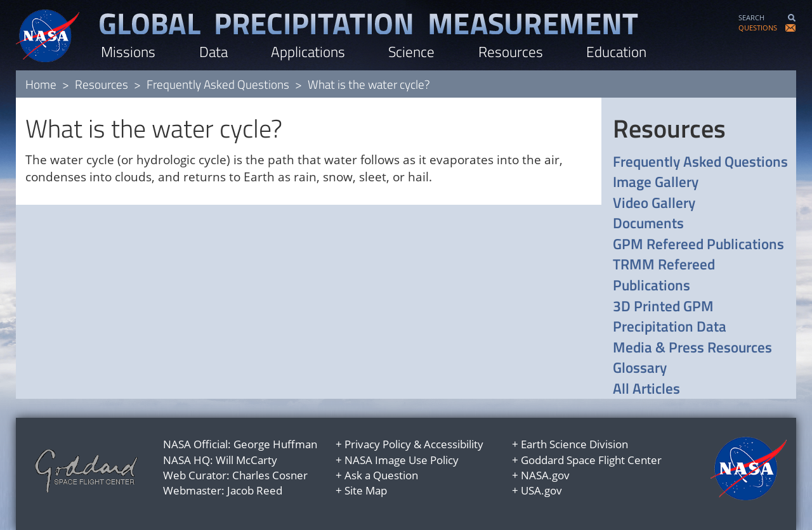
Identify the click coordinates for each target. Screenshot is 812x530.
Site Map (366, 490)
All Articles (646, 389)
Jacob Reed (255, 490)
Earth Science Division (574, 444)
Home (41, 84)
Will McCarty (246, 460)
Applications (308, 52)
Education (616, 52)
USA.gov (541, 490)
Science (411, 52)
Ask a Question (381, 475)
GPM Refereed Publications (698, 244)
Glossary (640, 368)
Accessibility (454, 444)
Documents (648, 223)
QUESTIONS (758, 28)
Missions (128, 52)
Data (213, 52)
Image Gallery (656, 182)
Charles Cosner (270, 475)
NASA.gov (545, 475)
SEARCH (751, 17)
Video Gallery (654, 203)
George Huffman (275, 444)
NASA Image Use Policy (402, 460)
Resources (511, 52)
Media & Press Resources (692, 348)
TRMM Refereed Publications (664, 275)
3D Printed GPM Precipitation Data (670, 317)
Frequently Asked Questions (218, 84)
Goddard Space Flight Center (591, 460)
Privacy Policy (378, 444)
